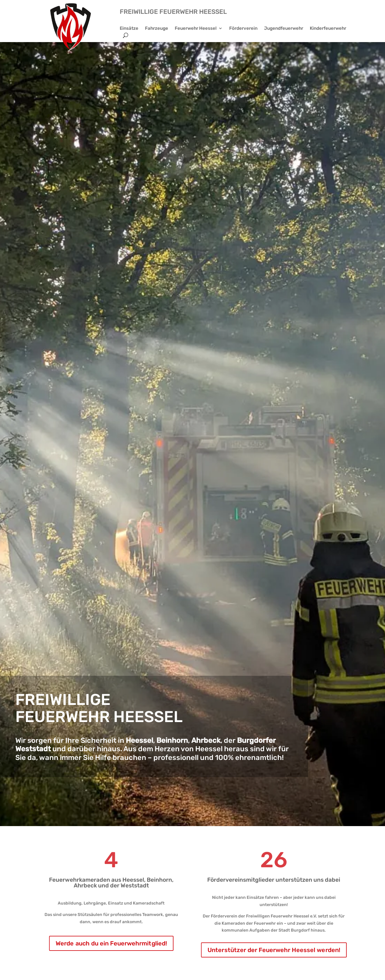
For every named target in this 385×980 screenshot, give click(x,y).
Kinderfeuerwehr (328, 29)
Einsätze (129, 29)
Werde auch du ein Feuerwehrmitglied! (111, 943)
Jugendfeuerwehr (284, 29)
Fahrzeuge (157, 29)
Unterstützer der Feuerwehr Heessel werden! (274, 950)
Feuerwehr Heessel (196, 29)
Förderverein (243, 29)
